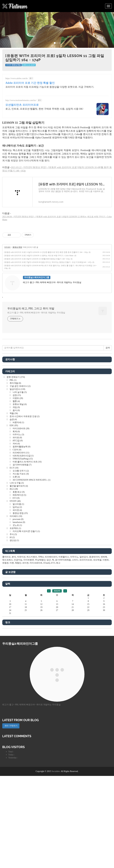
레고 (13, 531)
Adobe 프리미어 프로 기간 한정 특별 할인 (30, 83)
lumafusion (19, 565)
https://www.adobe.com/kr (17, 78)
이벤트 (17, 441)
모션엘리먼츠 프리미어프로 (22, 105)
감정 (16, 438)
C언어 (17, 492)
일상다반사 (17, 432)
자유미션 (21, 599)
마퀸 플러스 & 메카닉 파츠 (27, 504)
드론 (16, 519)
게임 (16, 450)
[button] (9, 30)
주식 (13, 577)
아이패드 (16, 559)
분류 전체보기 (15, 419)
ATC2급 (17, 483)
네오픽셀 (97, 602)
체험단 (18, 605)
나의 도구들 (16, 525)
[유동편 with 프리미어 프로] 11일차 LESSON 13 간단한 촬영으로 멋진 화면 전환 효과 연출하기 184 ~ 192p (46, 252)
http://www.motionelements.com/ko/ (21, 100)
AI (12, 580)
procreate (18, 562)
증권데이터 (94, 599)
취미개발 (15, 425)
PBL (13, 422)
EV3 (16, 540)
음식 (16, 453)
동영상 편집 (17, 247)
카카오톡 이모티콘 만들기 (26, 574)
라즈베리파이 (21, 495)
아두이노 (18, 477)
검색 (108, 390)
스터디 (75, 602)
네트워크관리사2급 (23, 498)
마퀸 (12, 605)
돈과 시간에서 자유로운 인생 (24, 459)
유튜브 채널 (19, 447)
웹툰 (16, 444)
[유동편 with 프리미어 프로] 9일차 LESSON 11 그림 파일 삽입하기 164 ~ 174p (55, 58)
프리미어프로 (86, 602)
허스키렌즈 (32, 599)
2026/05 (57, 633)
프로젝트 (15, 571)
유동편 (5, 605)
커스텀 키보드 (20, 516)
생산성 (14, 583)
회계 (16, 474)
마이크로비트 (21, 471)
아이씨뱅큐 (29, 602)
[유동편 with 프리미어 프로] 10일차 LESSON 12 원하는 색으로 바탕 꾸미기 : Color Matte (39, 256)
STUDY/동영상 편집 (13, 65)
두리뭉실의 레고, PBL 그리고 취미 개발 (31, 308)
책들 (13, 456)
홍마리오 (6, 599)
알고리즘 (18, 546)
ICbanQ (47, 605)
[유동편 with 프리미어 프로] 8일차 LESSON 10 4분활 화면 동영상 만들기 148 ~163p (37, 259)
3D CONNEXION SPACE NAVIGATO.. (31, 522)
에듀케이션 (19, 537)
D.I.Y (14, 510)
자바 (16, 486)
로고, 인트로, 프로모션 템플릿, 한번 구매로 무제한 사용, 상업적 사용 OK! (44, 109)
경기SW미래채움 (22, 507)
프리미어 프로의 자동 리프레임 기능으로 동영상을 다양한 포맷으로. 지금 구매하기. (50, 87)
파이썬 (17, 480)
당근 (49, 602)
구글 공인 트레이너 (20, 428)
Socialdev (56, 814)
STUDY (7, 247)
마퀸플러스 (64, 599)
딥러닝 (17, 549)
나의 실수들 (19, 435)
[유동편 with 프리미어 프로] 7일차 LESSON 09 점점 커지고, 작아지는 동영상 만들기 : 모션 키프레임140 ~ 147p (48, 262)
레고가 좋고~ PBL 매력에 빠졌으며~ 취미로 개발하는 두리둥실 (36, 313)
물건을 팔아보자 (18, 528)
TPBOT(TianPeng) (22, 501)
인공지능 (18, 602)
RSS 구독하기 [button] (11, 768)
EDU (13, 468)
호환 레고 (18, 534)
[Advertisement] (57, 363)
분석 (14, 599)
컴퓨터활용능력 (21, 489)
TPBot (41, 599)
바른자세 (18, 465)
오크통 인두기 (20, 513)
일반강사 (84, 599)
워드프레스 (8, 602)
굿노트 (17, 568)
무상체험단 (40, 602)
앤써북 (104, 599)
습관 (13, 462)
